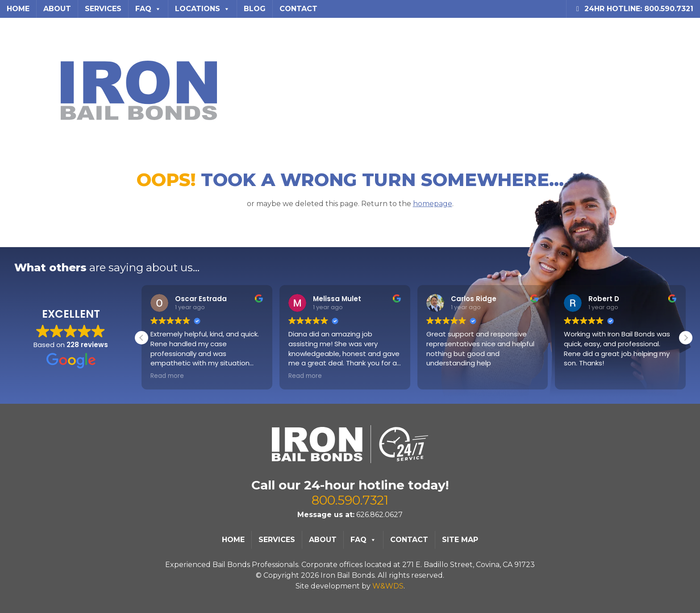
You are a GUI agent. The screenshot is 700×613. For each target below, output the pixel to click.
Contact (298, 9)
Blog (255, 9)
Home (18, 9)
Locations (202, 9)
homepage (424, 203)
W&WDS (388, 586)
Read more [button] (167, 376)
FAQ (148, 9)
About (57, 9)
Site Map (460, 540)
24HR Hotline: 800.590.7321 (633, 9)
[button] (686, 338)
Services (103, 9)
